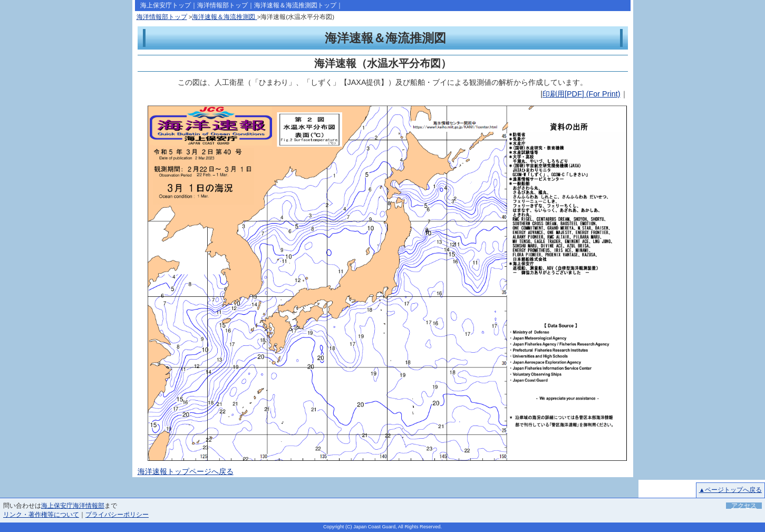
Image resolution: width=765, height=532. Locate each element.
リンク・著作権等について (41, 515)
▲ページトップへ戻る (730, 490)
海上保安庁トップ (166, 5)
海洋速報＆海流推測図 (224, 17)
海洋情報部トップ (222, 5)
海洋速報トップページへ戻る (186, 471)
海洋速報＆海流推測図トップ (295, 5)
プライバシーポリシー (117, 515)
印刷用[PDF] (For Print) (582, 94)
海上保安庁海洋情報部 (73, 506)
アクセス (744, 506)
